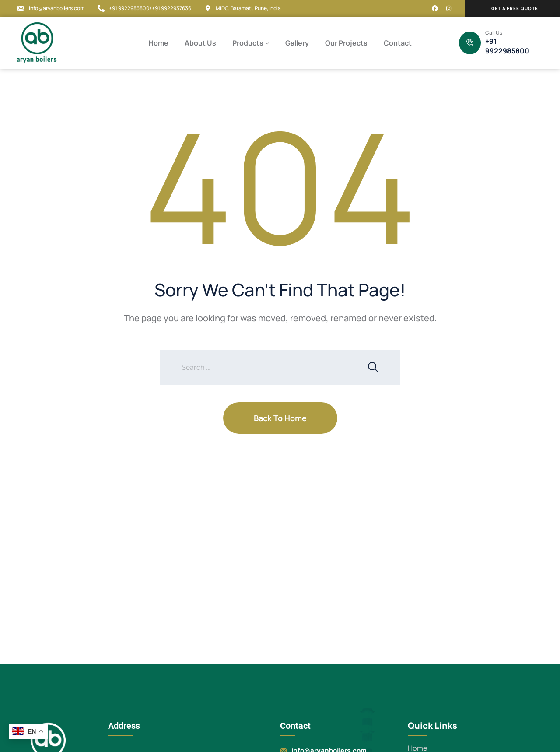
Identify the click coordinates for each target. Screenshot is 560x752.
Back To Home (280, 418)
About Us (200, 43)
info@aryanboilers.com (57, 8)
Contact (398, 43)
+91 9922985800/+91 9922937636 (150, 8)
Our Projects (346, 43)
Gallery (297, 43)
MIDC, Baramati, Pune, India (248, 8)
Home (158, 43)
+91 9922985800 (507, 46)
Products (248, 43)
